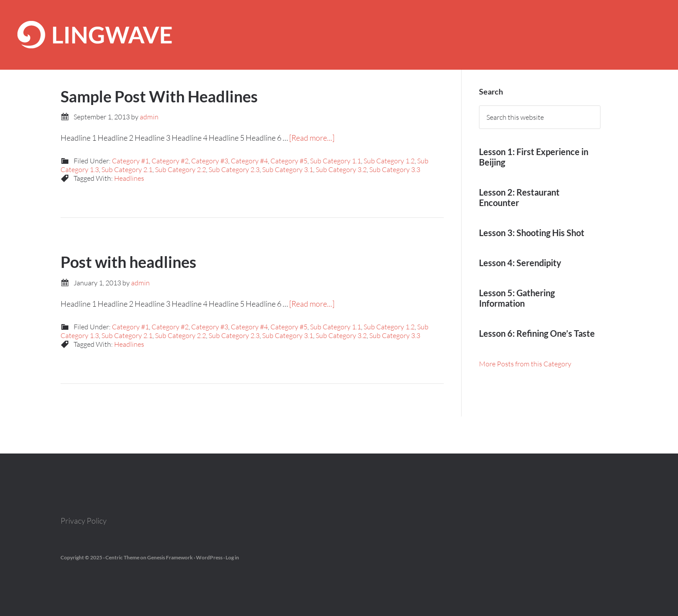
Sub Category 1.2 (389, 161)
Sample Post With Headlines (159, 96)
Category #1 (130, 161)
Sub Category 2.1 (127, 169)
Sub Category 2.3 (234, 169)
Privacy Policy (84, 521)
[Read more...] (312, 138)
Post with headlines (128, 262)
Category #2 (170, 161)
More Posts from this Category (525, 364)
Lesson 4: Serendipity (520, 263)
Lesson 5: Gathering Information (517, 298)
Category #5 (289, 161)
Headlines (129, 178)
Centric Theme (122, 557)
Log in (232, 557)
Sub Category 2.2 (180, 169)
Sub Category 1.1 (336, 161)
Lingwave (339, 35)
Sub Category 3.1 (288, 169)
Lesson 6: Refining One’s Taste (537, 333)
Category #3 (210, 161)
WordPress (209, 557)
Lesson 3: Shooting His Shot (532, 233)
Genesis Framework (170, 557)
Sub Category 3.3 (395, 169)
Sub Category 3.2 (341, 169)
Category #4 (249, 161)
